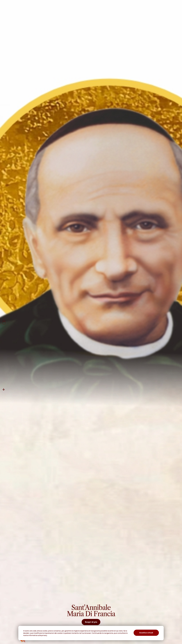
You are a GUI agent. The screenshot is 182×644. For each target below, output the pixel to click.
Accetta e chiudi (146, 633)
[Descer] (4, 389)
